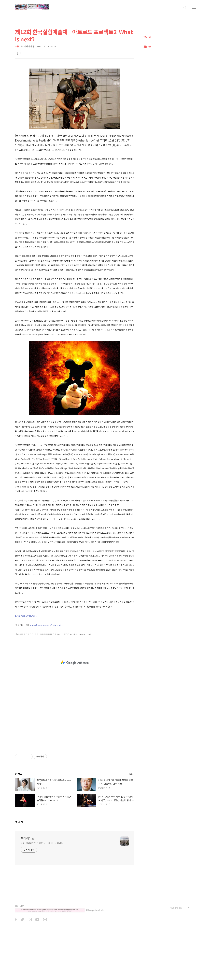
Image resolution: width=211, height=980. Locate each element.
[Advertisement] (75, 88)
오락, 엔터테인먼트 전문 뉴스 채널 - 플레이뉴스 (43, 889)
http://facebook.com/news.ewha (46, 671)
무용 (17, 46)
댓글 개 (19, 868)
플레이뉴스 (28, 885)
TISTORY (19, 952)
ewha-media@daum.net (26, 662)
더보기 (131, 820)
